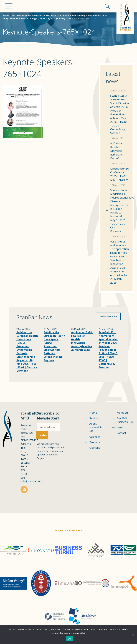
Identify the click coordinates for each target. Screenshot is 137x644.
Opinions (95, 448)
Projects (95, 442)
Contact (121, 433)
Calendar (95, 437)
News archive (108, 316)
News (120, 427)
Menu (9, 6)
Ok (69, 639)
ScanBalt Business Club (125, 420)
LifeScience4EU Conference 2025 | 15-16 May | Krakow (120, 174)
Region (94, 418)
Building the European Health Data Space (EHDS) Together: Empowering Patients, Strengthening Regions (54, 346)
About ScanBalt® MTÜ (96, 427)
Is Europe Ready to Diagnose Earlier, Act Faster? (117, 151)
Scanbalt (125, 17)
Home (6, 16)
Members (123, 413)
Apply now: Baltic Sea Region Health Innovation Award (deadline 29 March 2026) (82, 341)
